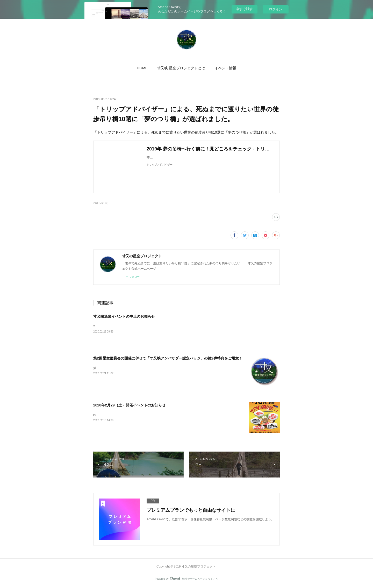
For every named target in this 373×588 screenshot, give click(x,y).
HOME (142, 68)
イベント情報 (225, 68)
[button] (142, 68)
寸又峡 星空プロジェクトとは (181, 68)
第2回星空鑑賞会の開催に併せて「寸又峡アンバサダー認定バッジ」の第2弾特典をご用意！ (168, 359)
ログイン (276, 9)
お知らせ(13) (101, 203)
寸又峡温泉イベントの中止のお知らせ (124, 316)
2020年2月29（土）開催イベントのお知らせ (129, 406)
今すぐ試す (244, 9)
